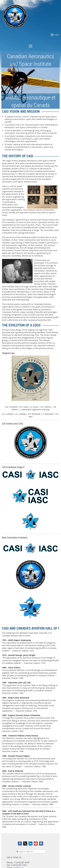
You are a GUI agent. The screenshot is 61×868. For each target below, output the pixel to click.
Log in (57, 35)
